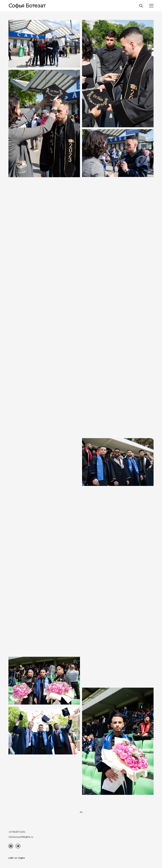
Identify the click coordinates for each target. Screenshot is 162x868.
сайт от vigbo (17, 858)
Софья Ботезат (27, 6)
